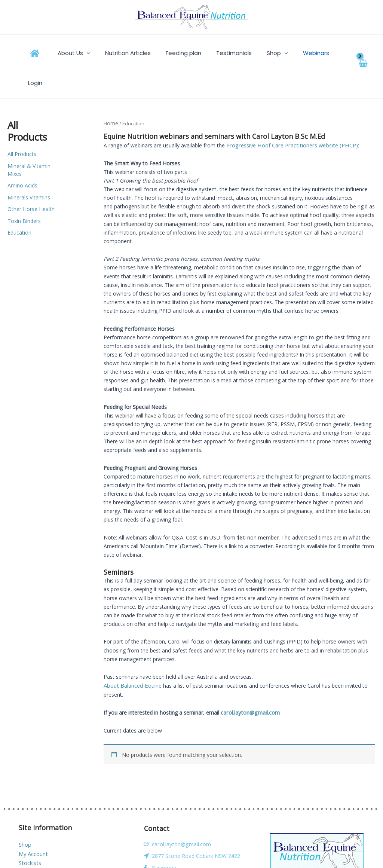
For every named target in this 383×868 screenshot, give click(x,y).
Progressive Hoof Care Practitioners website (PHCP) (289, 115)
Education (19, 203)
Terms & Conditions (43, 838)
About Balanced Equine (132, 655)
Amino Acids (22, 155)
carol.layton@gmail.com (250, 681)
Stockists (30, 830)
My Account (33, 821)
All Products (22, 124)
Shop (25, 812)
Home (110, 93)
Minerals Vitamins (29, 167)
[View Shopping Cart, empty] (355, 53)
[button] (100, 53)
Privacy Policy (35, 847)
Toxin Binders (24, 191)
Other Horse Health (31, 179)
